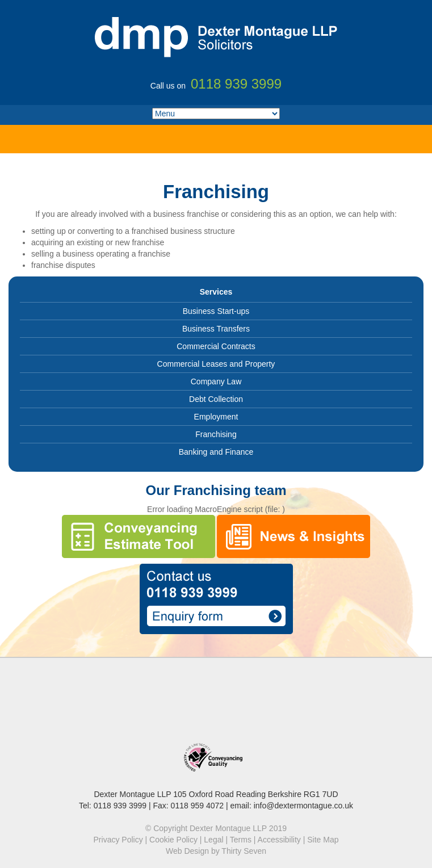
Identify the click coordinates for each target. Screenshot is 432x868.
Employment (216, 417)
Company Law (216, 381)
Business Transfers (216, 329)
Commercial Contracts (216, 346)
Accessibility (279, 840)
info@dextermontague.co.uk (303, 806)
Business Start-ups (216, 311)
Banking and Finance (216, 452)
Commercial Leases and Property (216, 364)
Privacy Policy (118, 840)
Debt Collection (216, 399)
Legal (213, 840)
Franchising (216, 434)
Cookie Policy (173, 840)
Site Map (323, 840)
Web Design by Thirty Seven (216, 851)
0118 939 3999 (120, 806)
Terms (241, 840)
